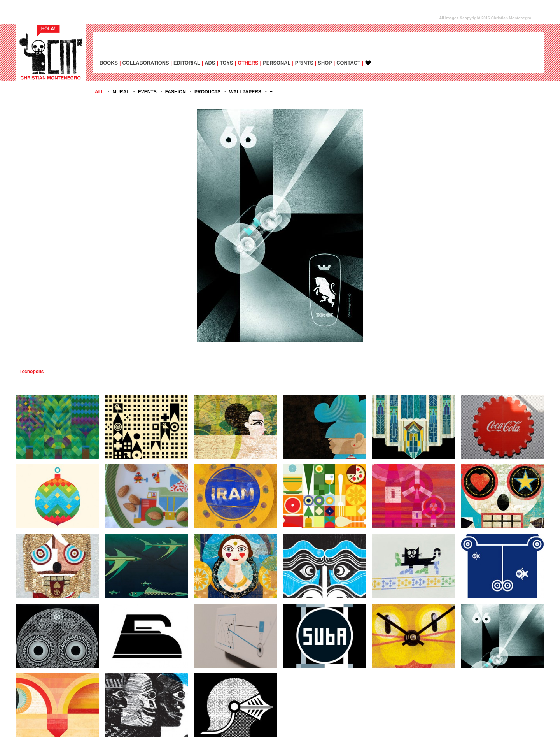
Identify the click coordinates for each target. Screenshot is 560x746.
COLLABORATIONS (146, 63)
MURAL (121, 92)
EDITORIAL (187, 63)
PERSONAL (277, 63)
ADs (210, 63)
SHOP (325, 63)
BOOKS (109, 63)
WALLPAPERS (245, 92)
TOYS (227, 63)
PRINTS (304, 63)
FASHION (176, 92)
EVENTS (147, 92)
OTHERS (248, 63)
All (99, 92)
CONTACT (348, 63)
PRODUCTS (207, 92)
